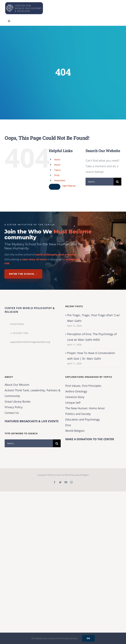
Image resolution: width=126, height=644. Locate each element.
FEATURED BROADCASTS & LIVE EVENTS (32, 421)
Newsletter (60, 180)
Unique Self (73, 403)
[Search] (117, 182)
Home (57, 160)
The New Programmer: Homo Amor (85, 408)
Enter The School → (23, 274)
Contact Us (12, 413)
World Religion (75, 431)
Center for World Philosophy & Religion (72, 475)
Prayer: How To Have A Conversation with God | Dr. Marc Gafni (91, 356)
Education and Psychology (83, 419)
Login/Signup (69, 186)
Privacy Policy (14, 407)
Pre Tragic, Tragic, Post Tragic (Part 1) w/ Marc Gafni (93, 318)
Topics (57, 170)
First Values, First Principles (83, 386)
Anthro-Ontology (76, 391)
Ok (88, 638)
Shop (57, 175)
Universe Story (75, 397)
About (57, 165)
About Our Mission (17, 385)
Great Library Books (18, 401)
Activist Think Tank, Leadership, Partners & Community (33, 393)
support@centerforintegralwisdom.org (30, 342)
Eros (68, 425)
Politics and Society (78, 414)
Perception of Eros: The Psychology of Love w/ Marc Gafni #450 (92, 337)
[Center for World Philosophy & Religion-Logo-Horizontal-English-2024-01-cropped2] (24, 3)
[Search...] (100, 182)
